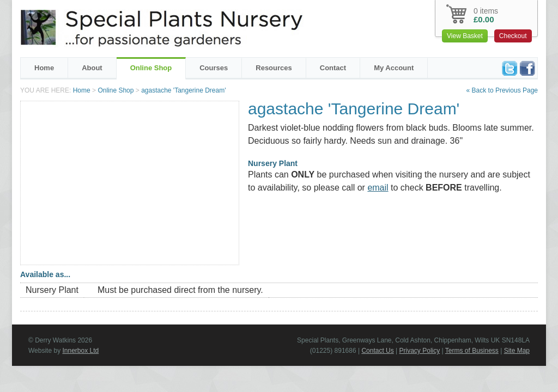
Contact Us (377, 351)
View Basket (465, 36)
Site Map (517, 351)
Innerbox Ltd (80, 351)
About (92, 68)
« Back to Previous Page (502, 90)
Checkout (513, 36)
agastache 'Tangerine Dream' (183, 90)
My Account (394, 68)
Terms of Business (472, 351)
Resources (274, 68)
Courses (214, 68)
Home (44, 68)
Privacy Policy (420, 351)
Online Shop (151, 68)
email (378, 188)
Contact (333, 68)
